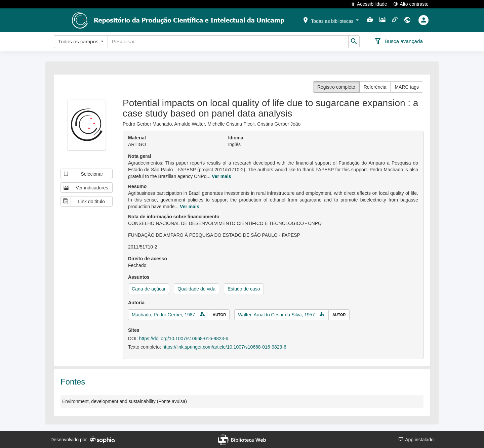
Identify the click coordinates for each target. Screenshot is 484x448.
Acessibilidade (369, 4)
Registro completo (336, 87)
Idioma (236, 138)
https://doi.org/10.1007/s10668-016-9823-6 (184, 339)
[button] (330, 20)
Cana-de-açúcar (149, 289)
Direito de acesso (148, 259)
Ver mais (221, 176)
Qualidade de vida (196, 289)
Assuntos (139, 277)
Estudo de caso (244, 289)
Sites (134, 330)
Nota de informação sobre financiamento (174, 217)
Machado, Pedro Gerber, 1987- (164, 315)
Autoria (136, 303)
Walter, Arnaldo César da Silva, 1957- (277, 315)
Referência (375, 87)
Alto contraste (411, 4)
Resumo (137, 186)
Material (137, 138)
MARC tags (407, 87)
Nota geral (139, 156)
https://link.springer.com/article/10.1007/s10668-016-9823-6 (224, 347)
